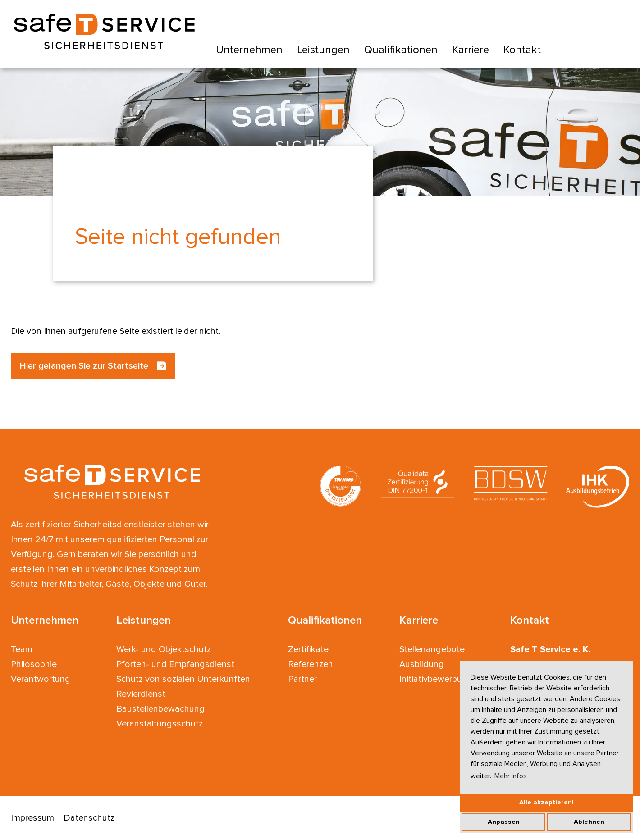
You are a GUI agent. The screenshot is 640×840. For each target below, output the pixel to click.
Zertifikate (308, 649)
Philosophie (34, 664)
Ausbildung (422, 664)
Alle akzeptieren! (546, 802)
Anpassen (504, 822)
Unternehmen (249, 50)
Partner (302, 679)
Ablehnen (589, 822)
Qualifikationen (401, 50)
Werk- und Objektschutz (164, 649)
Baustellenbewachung (160, 709)
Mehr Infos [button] (511, 776)
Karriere (471, 50)
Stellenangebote (432, 649)
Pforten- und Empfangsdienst (175, 664)
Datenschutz (89, 818)
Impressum (32, 818)
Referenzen (311, 664)
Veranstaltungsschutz (160, 724)
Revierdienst (141, 694)
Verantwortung (41, 679)
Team (22, 649)
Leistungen (323, 50)
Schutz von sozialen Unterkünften (183, 679)
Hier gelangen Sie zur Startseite (84, 366)
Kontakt (522, 50)
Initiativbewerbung (436, 679)
